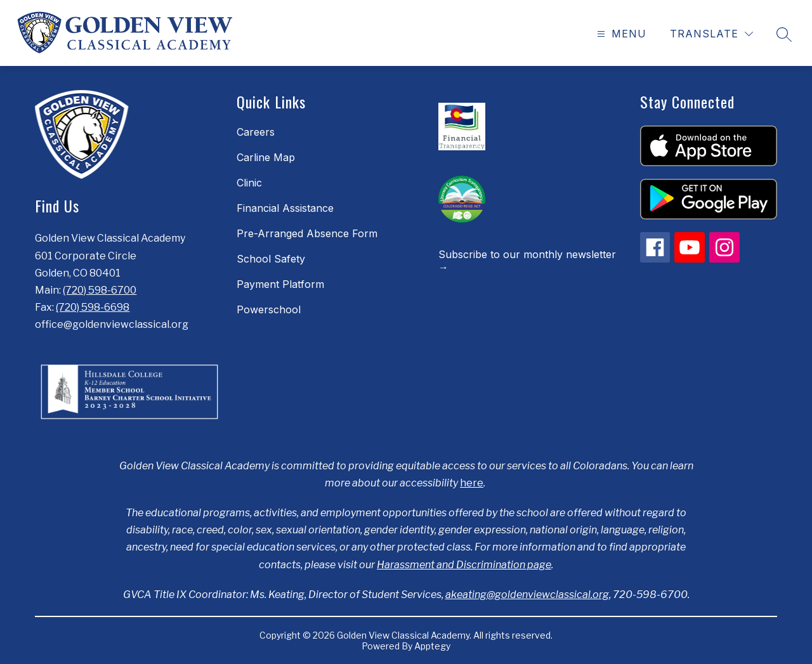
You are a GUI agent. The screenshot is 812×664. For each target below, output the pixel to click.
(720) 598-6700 (100, 290)
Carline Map (266, 157)
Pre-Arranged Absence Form (307, 233)
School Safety (271, 259)
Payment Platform (280, 284)
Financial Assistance (285, 208)
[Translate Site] (711, 34)
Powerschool (269, 309)
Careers (256, 132)
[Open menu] (620, 34)
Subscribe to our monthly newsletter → (527, 261)
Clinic (249, 183)
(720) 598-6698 (93, 307)
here (472, 483)
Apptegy (432, 646)
